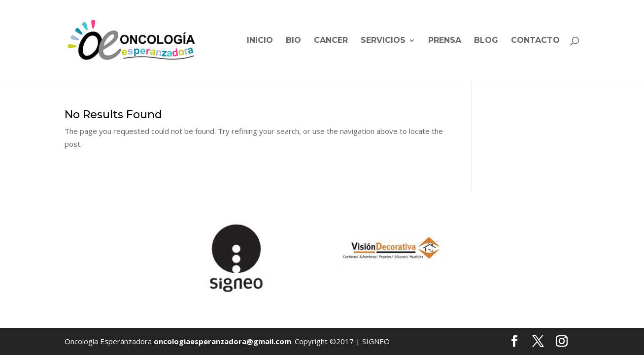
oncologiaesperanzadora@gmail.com (222, 341)
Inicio (260, 41)
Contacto (535, 41)
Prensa (445, 41)
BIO (293, 41)
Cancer (331, 41)
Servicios (383, 41)
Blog (486, 41)
